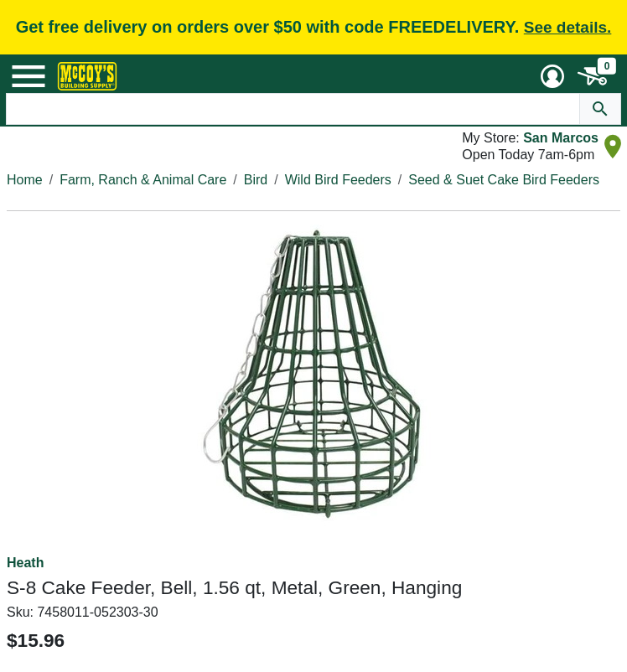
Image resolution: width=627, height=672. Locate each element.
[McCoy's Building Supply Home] (87, 76)
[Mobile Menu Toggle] (28, 76)
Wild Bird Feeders (338, 180)
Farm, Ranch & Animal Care (143, 180)
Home (25, 180)
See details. (568, 27)
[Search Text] (293, 109)
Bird (256, 180)
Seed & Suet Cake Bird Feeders (504, 180)
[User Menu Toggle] (552, 76)
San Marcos (561, 138)
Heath (25, 563)
